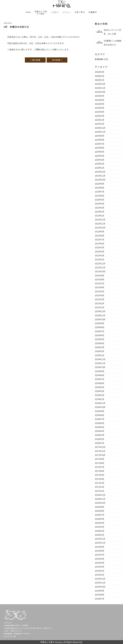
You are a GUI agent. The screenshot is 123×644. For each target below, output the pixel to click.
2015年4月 (100, 563)
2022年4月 (100, 251)
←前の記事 (35, 60)
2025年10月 (100, 92)
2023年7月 (100, 192)
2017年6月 (100, 471)
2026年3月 (100, 72)
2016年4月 (100, 523)
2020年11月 (100, 315)
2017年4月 (100, 479)
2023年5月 (100, 200)
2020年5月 (100, 339)
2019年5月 (100, 387)
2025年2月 (100, 120)
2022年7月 (100, 239)
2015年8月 (100, 551)
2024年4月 (100, 156)
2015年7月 (100, 555)
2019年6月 (100, 383)
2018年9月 (100, 411)
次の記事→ (57, 60)
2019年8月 (100, 375)
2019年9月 (100, 371)
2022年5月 (100, 247)
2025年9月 (100, 96)
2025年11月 (100, 88)
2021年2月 (100, 303)
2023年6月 (100, 196)
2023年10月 (100, 180)
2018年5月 (100, 427)
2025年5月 (100, 108)
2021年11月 (100, 267)
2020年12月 (100, 311)
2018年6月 (100, 423)
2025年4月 (100, 112)
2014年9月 (100, 591)
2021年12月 (100, 263)
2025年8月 (100, 100)
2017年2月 (100, 487)
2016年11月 (100, 499)
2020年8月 (100, 327)
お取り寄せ (82, 13)
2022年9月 (100, 231)
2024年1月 (100, 168)
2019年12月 (100, 359)
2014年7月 (100, 599)
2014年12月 (100, 579)
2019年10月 (100, 367)
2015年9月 (100, 547)
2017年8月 (100, 463)
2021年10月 (100, 271)
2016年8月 (100, 511)
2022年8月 (100, 236)
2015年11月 (100, 543)
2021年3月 (100, 299)
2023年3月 (100, 208)
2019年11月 (100, 363)
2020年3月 (100, 347)
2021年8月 (100, 279)
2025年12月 (100, 84)
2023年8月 (100, 188)
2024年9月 (100, 136)
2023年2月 (100, 212)
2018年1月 (100, 443)
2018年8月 (100, 415)
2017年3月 (100, 483)
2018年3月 (100, 435)
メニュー (68, 13)
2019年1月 (100, 399)
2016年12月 (100, 495)
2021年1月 (100, 307)
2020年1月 (100, 355)
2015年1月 (100, 575)
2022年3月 (100, 255)
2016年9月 (100, 507)
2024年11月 (100, 132)
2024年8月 (100, 140)
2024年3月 (100, 160)
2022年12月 (100, 219)
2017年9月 (100, 459)
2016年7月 (100, 515)
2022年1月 (100, 259)
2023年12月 (100, 172)
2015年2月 (100, 571)
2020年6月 (100, 335)
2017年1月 (100, 491)
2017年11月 (100, 451)
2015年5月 (100, 559)
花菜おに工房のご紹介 (38, 13)
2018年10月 (100, 407)
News (25, 13)
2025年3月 (100, 116)
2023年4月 (100, 204)
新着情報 (99, 59)
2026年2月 (100, 76)
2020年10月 (100, 319)
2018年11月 (100, 403)
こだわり (54, 13)
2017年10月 (100, 455)
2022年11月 (100, 224)
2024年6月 (100, 148)
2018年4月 (100, 431)
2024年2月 (100, 164)
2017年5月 (100, 475)
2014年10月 (100, 587)
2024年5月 (100, 152)
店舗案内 (97, 13)
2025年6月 (100, 104)
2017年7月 (100, 467)
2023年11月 (100, 176)
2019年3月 (100, 391)
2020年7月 (100, 331)
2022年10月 (100, 228)
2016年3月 (100, 527)
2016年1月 (100, 535)
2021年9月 (100, 275)
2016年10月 (100, 503)
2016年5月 (100, 519)
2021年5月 (100, 291)
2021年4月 (100, 295)
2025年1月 (100, 124)
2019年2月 (100, 395)
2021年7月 (100, 283)
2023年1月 (100, 216)
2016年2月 (100, 531)
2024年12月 (100, 128)
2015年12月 (100, 539)
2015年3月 (100, 567)
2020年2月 (100, 351)
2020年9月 (100, 323)
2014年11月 (100, 583)
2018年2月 (100, 439)
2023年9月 (100, 184)
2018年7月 (100, 419)
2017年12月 (100, 447)
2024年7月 (100, 144)
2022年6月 (100, 243)
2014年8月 (100, 595)
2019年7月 (100, 379)
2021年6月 (100, 287)
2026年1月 (100, 80)
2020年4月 (100, 343)
